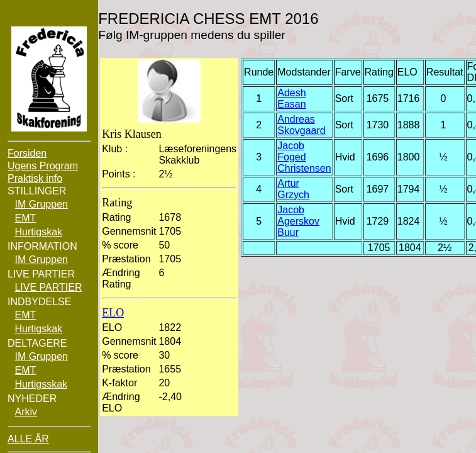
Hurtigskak (38, 232)
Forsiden (27, 153)
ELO (113, 313)
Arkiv (26, 412)
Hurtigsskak (41, 384)
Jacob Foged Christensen (304, 157)
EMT (25, 218)
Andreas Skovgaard (302, 125)
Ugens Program (43, 166)
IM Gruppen (41, 204)
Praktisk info (35, 178)
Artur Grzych (293, 189)
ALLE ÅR (28, 439)
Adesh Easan (291, 98)
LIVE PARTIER (48, 287)
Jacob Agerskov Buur (298, 221)
